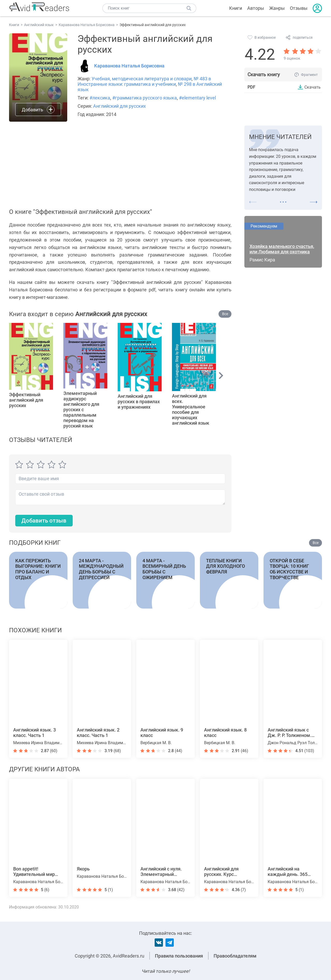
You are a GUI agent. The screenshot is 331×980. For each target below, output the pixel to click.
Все (225, 314)
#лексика (100, 98)
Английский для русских (119, 106)
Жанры (277, 8)
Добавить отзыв (44, 521)
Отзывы (299, 8)
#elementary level (197, 98)
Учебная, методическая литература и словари (142, 79)
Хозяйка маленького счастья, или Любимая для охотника (282, 249)
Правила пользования (179, 956)
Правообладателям (235, 956)
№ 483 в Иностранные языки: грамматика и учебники (144, 81)
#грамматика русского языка (145, 98)
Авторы (256, 8)
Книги (236, 8)
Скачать (313, 87)
